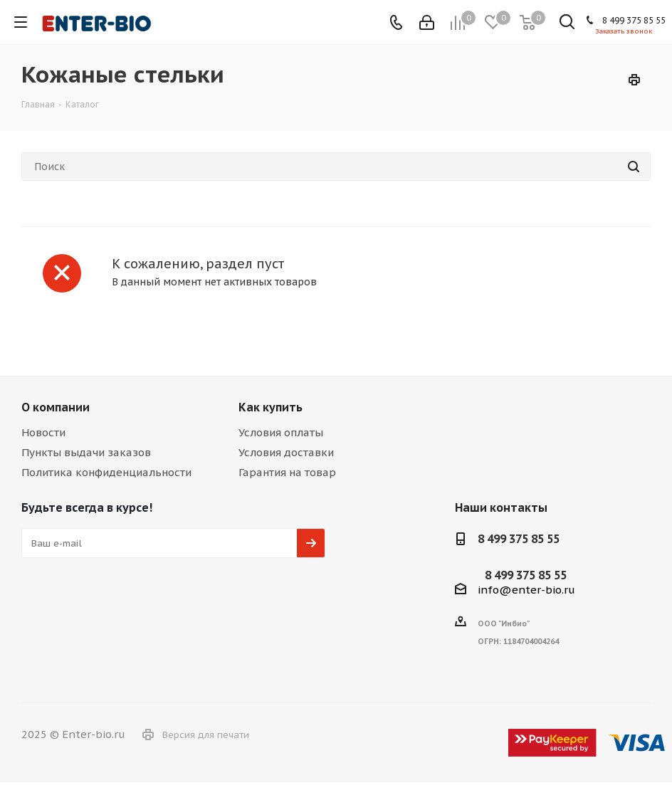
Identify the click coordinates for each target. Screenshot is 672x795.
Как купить (271, 407)
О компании (56, 407)
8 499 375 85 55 (634, 20)
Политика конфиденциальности (106, 472)
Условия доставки (286, 452)
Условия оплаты (281, 432)
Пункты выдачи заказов (86, 452)
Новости (43, 432)
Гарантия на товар (287, 472)
